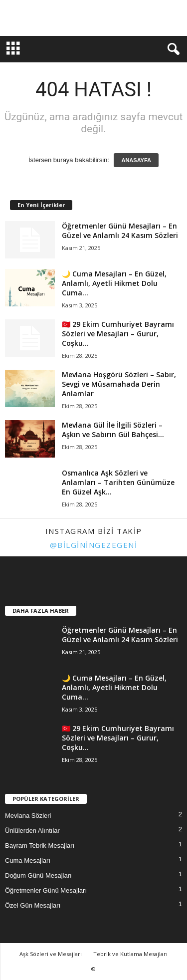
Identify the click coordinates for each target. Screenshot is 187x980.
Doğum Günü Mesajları (38, 875)
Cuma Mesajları (28, 860)
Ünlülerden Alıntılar (32, 831)
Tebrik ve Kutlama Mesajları (130, 954)
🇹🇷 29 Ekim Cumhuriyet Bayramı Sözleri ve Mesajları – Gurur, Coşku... (118, 334)
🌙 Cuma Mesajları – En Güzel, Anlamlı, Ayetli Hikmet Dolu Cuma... (114, 283)
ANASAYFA (136, 160)
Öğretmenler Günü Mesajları (46, 890)
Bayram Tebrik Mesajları (40, 846)
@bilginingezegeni (94, 545)
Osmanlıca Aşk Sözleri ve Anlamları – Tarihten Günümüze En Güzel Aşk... (118, 482)
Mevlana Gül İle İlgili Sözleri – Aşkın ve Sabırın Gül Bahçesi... (113, 430)
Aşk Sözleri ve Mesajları (51, 954)
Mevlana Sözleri (28, 816)
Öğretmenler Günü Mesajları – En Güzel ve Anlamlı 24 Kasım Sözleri (120, 231)
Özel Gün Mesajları (33, 905)
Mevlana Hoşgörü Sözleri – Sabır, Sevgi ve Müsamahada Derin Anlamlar (119, 384)
